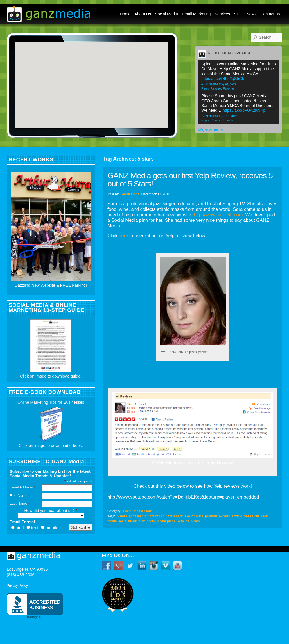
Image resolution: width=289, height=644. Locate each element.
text (34, 528)
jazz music (156, 516)
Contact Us (270, 14)
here (123, 236)
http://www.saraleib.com (218, 215)
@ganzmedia (210, 129)
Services (223, 14)
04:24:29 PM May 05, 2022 (219, 84)
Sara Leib (251, 516)
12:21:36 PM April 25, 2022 (219, 116)
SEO (238, 14)
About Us (143, 14)
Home (125, 14)
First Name (20, 496)
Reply (205, 88)
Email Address (22, 487)
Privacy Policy (17, 586)
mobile (52, 528)
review (237, 516)
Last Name (20, 503)
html (20, 528)
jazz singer (174, 516)
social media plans (161, 521)
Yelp (180, 521)
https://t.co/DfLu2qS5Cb (223, 79)
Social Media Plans (138, 511)
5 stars (122, 516)
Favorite (228, 88)
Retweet (216, 88)
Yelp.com (193, 521)
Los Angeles (194, 516)
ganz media (137, 516)
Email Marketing (196, 14)
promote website (217, 516)
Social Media (166, 14)
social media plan (132, 521)
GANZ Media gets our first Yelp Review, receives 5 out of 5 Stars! (190, 180)
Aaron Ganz (130, 194)
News (252, 14)
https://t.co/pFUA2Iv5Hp (244, 110)
